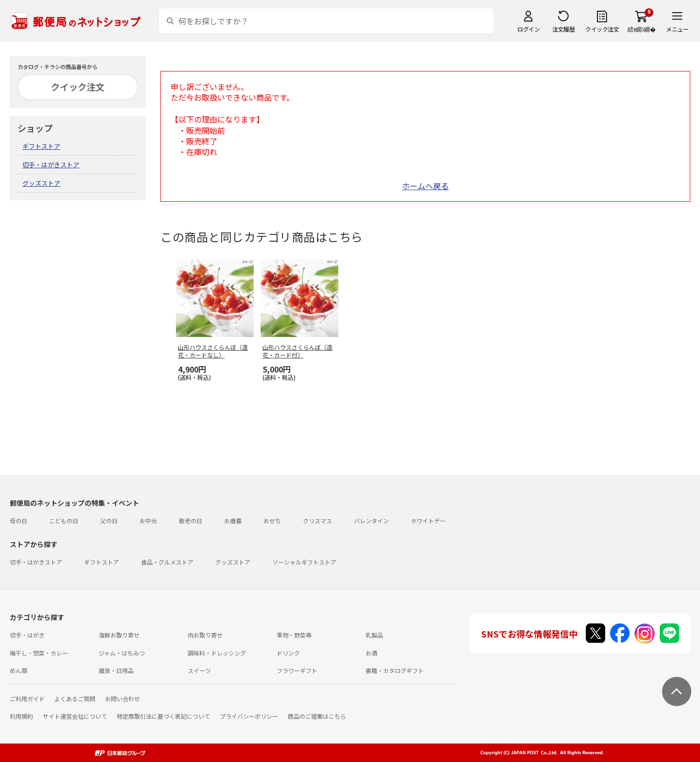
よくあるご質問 (75, 699)
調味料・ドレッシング (217, 653)
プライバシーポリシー (249, 716)
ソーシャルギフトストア (304, 562)
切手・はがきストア (51, 165)
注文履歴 (563, 29)
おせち (272, 521)
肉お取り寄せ (205, 635)
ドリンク (288, 653)
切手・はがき (27, 635)
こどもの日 (64, 521)
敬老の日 (191, 521)
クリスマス (317, 521)
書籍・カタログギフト (395, 670)
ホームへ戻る (425, 186)
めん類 (18, 670)
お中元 (148, 521)
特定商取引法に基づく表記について (163, 716)
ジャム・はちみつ (122, 653)
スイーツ (199, 670)
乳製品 (374, 635)
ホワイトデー (428, 521)
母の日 (18, 521)
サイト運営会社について (75, 716)
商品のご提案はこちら (317, 716)
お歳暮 (233, 521)
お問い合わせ (122, 699)
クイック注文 (602, 29)
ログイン (528, 29)
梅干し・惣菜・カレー (39, 653)
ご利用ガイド (27, 699)
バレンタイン (371, 521)
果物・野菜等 (294, 635)
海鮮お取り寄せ (119, 635)
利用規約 (21, 716)
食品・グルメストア (167, 562)
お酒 (371, 653)
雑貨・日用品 (116, 670)
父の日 (109, 521)
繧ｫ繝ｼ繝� (641, 29)
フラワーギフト (297, 670)
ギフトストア (41, 146)
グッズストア (41, 183)
